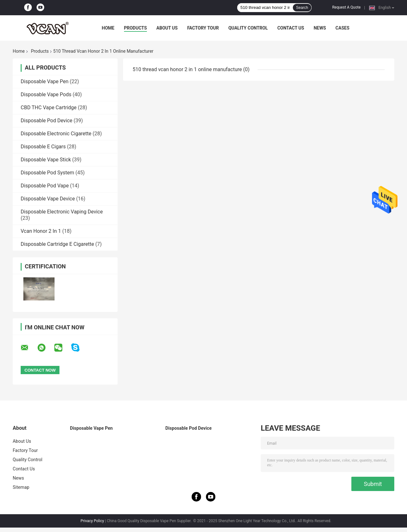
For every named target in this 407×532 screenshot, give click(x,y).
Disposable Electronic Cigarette (56, 134)
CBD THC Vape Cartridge (49, 108)
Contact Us (291, 28)
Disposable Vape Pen (45, 81)
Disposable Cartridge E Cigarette (57, 244)
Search (302, 8)
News (320, 28)
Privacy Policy (92, 521)
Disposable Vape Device (48, 199)
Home (108, 28)
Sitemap (21, 487)
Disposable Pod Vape (45, 186)
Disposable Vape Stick (46, 160)
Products (135, 28)
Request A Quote (346, 7)
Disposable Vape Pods (46, 94)
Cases (342, 28)
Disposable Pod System (47, 173)
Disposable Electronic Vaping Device (62, 212)
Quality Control (248, 28)
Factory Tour (203, 28)
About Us (167, 28)
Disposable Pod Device (47, 121)
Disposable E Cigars (43, 147)
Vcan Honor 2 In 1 (41, 231)
